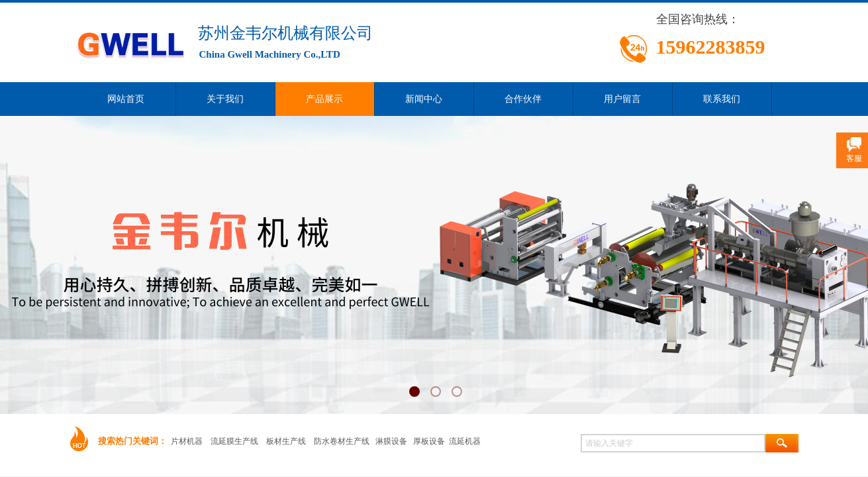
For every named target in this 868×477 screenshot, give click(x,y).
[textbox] (673, 443)
